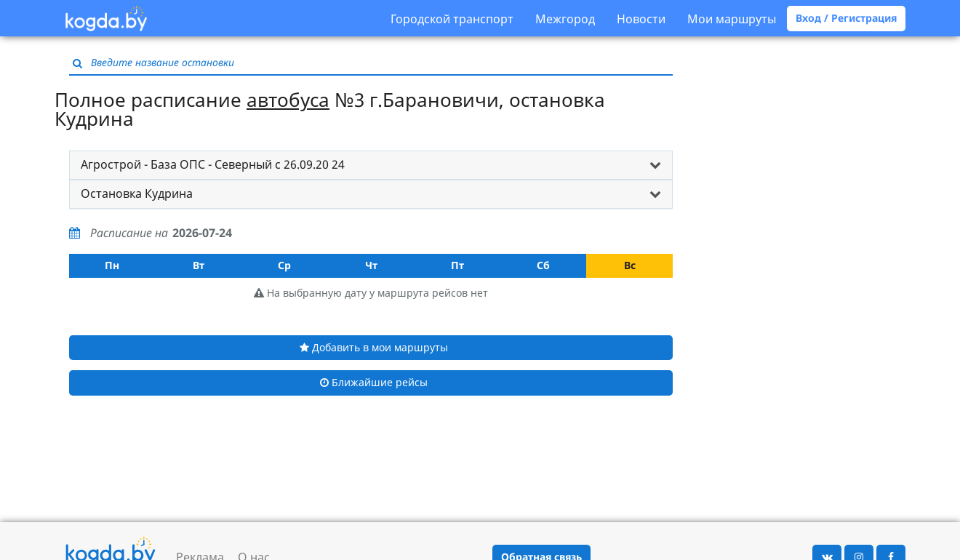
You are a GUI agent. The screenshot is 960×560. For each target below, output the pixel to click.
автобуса (288, 100)
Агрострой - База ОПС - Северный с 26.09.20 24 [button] (213, 164)
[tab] (371, 165)
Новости (641, 19)
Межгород (565, 19)
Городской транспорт (452, 19)
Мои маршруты (732, 19)
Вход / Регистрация (846, 18)
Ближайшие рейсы (374, 382)
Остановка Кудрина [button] (137, 193)
